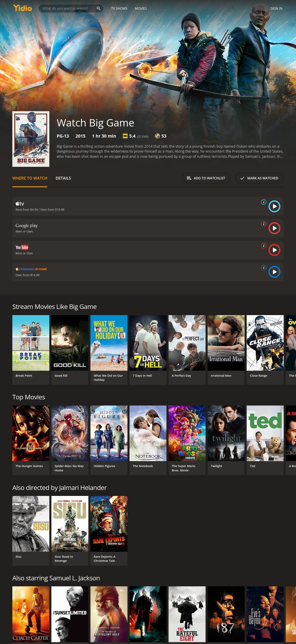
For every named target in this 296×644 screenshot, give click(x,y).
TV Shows (119, 8)
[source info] (263, 202)
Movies (141, 8)
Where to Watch (30, 178)
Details (63, 178)
